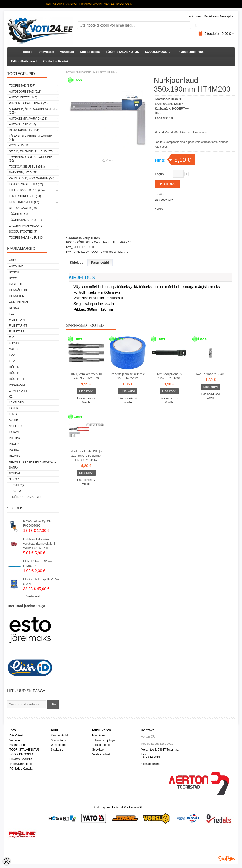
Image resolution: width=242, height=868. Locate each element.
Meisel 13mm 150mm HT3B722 (38, 564)
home (69, 72)
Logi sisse (194, 16)
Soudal (15, 474)
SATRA (14, 468)
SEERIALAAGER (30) (23, 208)
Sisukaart (57, 750)
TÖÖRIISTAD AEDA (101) (25, 220)
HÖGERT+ (16, 373)
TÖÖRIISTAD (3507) (22, 86)
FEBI (12, 314)
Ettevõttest (46, 52)
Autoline (16, 266)
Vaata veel (33, 596)
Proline (15, 444)
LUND (13, 414)
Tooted (27, 52)
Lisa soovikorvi (164, 200)
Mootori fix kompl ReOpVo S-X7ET (41, 582)
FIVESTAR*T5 (18, 326)
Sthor (14, 479)
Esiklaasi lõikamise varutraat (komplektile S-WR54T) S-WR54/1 (40, 543)
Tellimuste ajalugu (103, 740)
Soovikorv (98, 750)
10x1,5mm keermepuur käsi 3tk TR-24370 (86, 376)
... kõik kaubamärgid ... (26, 497)
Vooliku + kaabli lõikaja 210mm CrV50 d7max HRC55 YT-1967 (86, 456)
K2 (11, 397)
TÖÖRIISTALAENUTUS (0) (26, 238)
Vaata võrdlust (101, 754)
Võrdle (159, 209)
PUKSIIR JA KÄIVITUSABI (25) (29, 103)
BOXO (13, 278)
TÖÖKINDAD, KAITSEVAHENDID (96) (30, 159)
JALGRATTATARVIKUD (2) (26, 226)
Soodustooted (60, 740)
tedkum (15, 491)
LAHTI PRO (16, 403)
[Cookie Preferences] (7, 861)
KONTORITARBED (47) (24, 202)
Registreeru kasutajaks (219, 16)
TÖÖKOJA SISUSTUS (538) (27, 167)
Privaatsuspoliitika (190, 52)
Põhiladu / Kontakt (56, 61)
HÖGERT (15, 367)
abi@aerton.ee (150, 764)
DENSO (14, 308)
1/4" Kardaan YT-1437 (211, 374)
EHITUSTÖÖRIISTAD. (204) (27, 190)
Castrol (16, 284)
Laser (14, 408)
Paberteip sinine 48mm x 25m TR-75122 (128, 376)
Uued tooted (58, 745)
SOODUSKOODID (158, 52)
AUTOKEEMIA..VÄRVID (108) (28, 119)
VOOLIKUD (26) (19, 146)
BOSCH (14, 272)
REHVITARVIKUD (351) (24, 130)
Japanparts (18, 391)
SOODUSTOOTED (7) (23, 232)
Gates (14, 349)
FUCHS (14, 343)
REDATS (15, 456)
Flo (12, 337)
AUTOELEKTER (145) (23, 97)
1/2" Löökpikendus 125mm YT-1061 (169, 376)
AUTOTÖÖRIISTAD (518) (25, 92)
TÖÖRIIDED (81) (20, 214)
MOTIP (13, 420)
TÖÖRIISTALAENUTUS (123, 52)
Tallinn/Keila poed (24, 61)
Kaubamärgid (59, 735)
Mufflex (16, 426)
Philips (14, 438)
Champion (17, 296)
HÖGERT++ (17, 379)
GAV (12, 355)
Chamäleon (18, 290)
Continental (19, 302)
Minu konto (99, 735)
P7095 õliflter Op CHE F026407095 (38, 523)
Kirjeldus (77, 263)
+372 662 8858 (150, 757)
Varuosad (67, 52)
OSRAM (14, 432)
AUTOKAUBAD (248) (22, 124)
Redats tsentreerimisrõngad (33, 462)
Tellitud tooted (101, 745)
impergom (17, 385)
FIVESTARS (17, 332)
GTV (12, 361)
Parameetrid (100, 263)
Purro (14, 450)
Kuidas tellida (90, 52)
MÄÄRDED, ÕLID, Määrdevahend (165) (33, 111)
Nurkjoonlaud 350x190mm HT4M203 (97, 72)
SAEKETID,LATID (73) (23, 173)
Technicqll (18, 485)
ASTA (13, 261)
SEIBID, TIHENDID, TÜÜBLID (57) (31, 151)
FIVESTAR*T (17, 320)
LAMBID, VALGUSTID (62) (26, 184)
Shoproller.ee (227, 859)
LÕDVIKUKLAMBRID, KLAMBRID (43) (30, 138)
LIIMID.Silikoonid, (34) (25, 196)
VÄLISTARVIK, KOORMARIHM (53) (32, 178)
